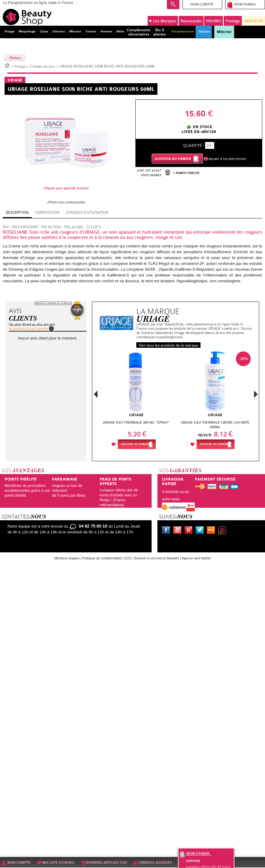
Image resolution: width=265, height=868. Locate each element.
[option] (136, 402)
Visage (20, 66)
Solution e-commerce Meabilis (157, 558)
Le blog (212, 531)
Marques (162, 21)
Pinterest (190, 531)
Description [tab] (17, 213)
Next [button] (256, 394)
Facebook (167, 531)
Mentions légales (67, 558)
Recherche (173, 5)
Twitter (201, 531)
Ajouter (135, 444)
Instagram (223, 531)
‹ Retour (15, 58)
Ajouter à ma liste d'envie (227, 159)
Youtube (179, 531)
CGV (128, 558)
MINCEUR (254, 21)
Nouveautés (191, 21)
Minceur (224, 32)
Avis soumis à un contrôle (28, 329)
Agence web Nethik (196, 558)
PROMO (213, 21)
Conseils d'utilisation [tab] (87, 213)
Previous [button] (96, 396)
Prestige (233, 21)
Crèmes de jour (42, 66)
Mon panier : (199, 854)
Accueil (7, 65)
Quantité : (193, 145)
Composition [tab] (47, 213)
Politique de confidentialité (102, 558)
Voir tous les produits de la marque (168, 345)
